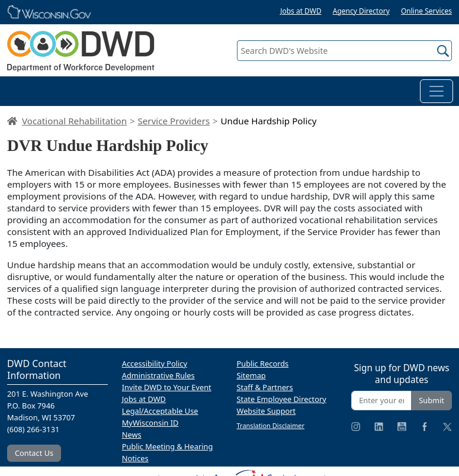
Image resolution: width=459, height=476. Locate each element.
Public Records (263, 364)
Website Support (267, 411)
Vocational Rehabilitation (74, 121)
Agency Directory (361, 11)
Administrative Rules (158, 375)
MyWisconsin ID (150, 423)
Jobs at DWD (301, 11)
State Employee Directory (282, 399)
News (132, 435)
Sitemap (251, 375)
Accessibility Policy (155, 364)
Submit (431, 400)
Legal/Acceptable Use (160, 411)
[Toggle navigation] (436, 91)
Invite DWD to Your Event (167, 387)
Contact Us (34, 453)
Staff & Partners (265, 387)
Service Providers (174, 121)
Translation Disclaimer (271, 425)
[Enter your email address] (381, 401)
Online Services (426, 11)
